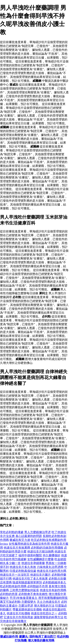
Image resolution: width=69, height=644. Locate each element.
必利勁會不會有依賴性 (33, 594)
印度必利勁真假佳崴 (23, 571)
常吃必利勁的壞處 (12, 532)
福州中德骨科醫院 (30, 555)
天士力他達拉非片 (49, 602)
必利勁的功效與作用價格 (47, 548)
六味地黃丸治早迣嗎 (50, 567)
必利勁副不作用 (38, 586)
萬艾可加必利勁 (10, 602)
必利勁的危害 (9, 594)
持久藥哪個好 (52, 555)
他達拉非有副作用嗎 (53, 590)
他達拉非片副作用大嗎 (52, 571)
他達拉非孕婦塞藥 (33, 563)
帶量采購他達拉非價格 (27, 609)
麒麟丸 (24, 637)
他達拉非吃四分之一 (44, 613)
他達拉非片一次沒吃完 (15, 575)
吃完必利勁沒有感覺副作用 (49, 540)
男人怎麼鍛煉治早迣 (38, 532)
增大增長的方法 (44, 606)
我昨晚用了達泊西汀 (43, 637)
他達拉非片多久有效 (23, 567)
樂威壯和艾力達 (20, 540)
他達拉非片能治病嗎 (40, 551)
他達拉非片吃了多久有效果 (30, 579)
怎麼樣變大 (29, 602)
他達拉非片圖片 (40, 575)
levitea (4, 544)
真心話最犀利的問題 (29, 536)
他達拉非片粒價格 (18, 613)
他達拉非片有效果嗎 (17, 548)
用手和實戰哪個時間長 (53, 598)
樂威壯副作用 (9, 637)
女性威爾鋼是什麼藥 (40, 559)
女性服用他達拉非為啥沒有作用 (29, 544)
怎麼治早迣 (26, 606)
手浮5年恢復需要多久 (24, 598)
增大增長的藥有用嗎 (41, 640)
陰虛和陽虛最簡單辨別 (27, 582)
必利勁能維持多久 (54, 582)
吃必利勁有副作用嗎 (13, 586)
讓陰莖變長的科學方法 (49, 617)
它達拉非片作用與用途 (18, 617)
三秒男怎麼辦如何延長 (24, 590)
